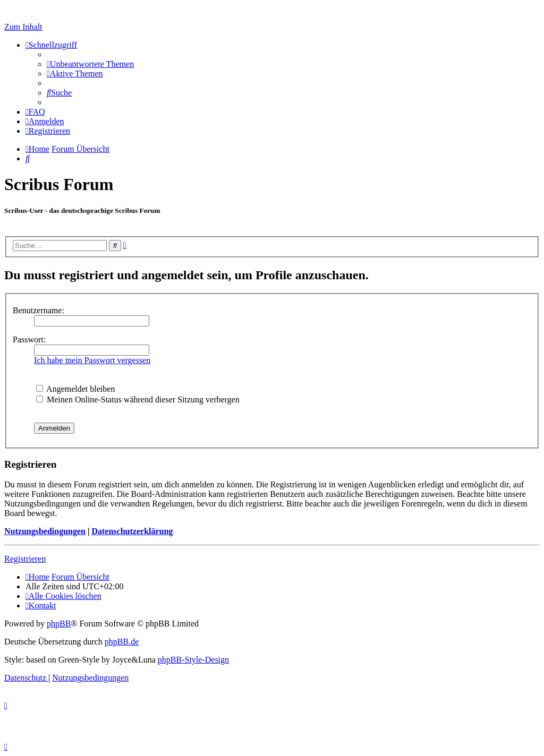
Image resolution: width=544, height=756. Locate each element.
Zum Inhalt (23, 27)
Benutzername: (39, 310)
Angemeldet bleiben (75, 389)
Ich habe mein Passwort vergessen (92, 360)
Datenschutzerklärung (132, 531)
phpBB (59, 624)
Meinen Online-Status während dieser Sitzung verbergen (138, 400)
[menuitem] (90, 64)
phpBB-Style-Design (193, 660)
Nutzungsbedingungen (45, 531)
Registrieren (25, 559)
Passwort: (29, 340)
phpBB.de (122, 642)
